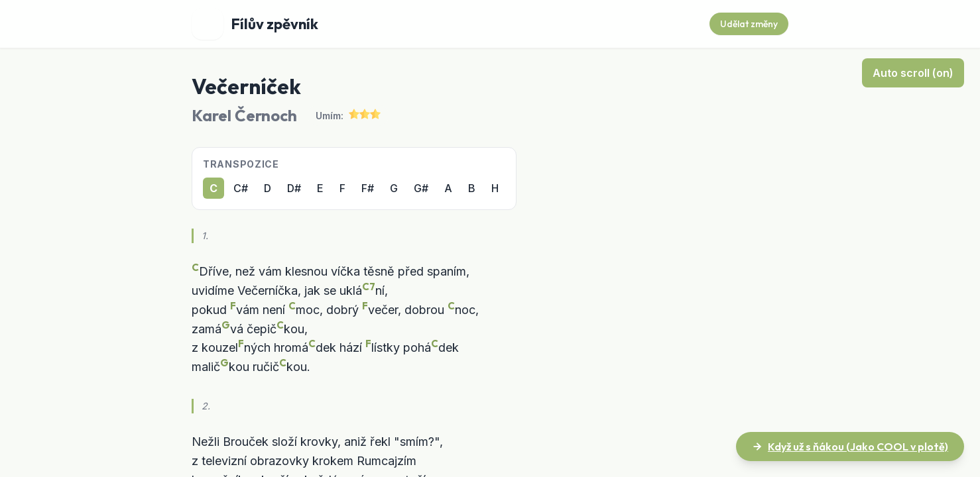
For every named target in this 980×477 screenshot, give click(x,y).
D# (294, 188)
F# (368, 188)
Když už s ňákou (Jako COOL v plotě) (850, 447)
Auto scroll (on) (913, 73)
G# (421, 188)
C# (241, 188)
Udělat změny (749, 24)
